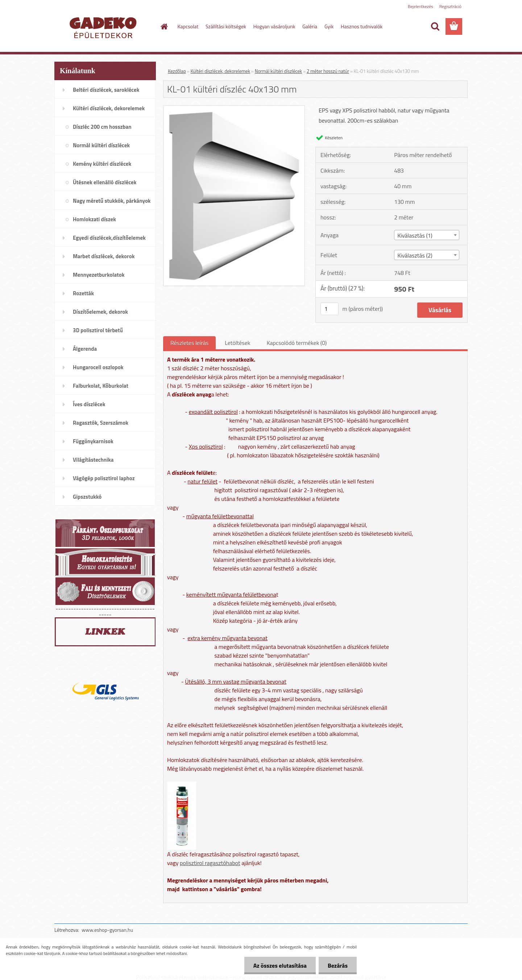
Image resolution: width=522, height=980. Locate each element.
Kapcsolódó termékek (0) (297, 343)
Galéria (310, 26)
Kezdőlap (177, 71)
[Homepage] (164, 26)
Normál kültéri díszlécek (278, 71)
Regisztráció (450, 6)
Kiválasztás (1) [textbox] (415, 235)
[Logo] (104, 27)
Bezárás (338, 965)
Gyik (329, 26)
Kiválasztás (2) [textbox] (415, 255)
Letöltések (237, 343)
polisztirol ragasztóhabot (210, 863)
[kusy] (330, 309)
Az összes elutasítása (280, 965)
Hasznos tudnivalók (362, 26)
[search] (435, 26)
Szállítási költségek (226, 26)
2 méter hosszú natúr (328, 71)
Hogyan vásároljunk (274, 26)
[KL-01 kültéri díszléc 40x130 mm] (234, 108)
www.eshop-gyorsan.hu (107, 930)
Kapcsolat (188, 26)
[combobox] (426, 235)
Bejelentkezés (420, 6)
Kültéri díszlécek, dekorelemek (220, 71)
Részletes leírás (189, 343)
